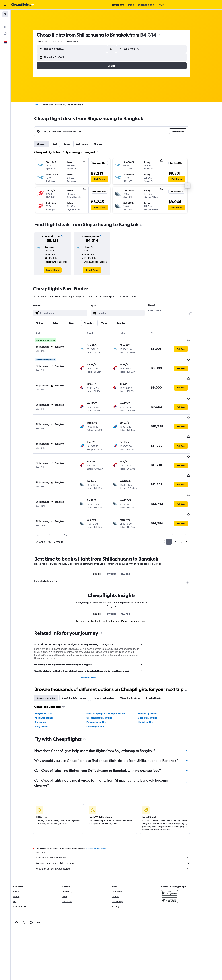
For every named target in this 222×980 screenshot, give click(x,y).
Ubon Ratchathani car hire (104, 687)
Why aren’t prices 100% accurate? (118, 838)
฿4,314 (153, 35)
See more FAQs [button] (93, 647)
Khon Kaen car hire (49, 687)
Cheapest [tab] (46, 144)
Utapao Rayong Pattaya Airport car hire (111, 683)
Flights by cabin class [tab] (108, 667)
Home (40, 105)
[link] (57, 270)
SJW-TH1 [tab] (102, 543)
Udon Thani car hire (152, 687)
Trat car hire (45, 692)
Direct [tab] (71, 144)
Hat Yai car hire (150, 692)
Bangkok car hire (48, 683)
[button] (5, 5)
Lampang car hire (100, 696)
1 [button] (174, 511)
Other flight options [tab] (135, 667)
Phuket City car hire (152, 683)
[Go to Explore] (5, 34)
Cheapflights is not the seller (118, 827)
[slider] (196, 314)
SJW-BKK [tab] (130, 543)
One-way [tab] (104, 144)
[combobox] (47, 41)
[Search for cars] (5, 27)
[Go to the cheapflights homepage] (23, 5)
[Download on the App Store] (178, 870)
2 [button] (180, 511)
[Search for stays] (5, 21)
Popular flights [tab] (158, 667)
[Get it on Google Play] (178, 862)
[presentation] (164, 35)
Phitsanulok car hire (101, 692)
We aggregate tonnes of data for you (118, 833)
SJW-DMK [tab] (116, 543)
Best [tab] (60, 144)
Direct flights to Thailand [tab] (79, 667)
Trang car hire (46, 696)
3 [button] (186, 511)
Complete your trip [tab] (51, 667)
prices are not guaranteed (101, 818)
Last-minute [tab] (87, 144)
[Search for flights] (5, 14)
